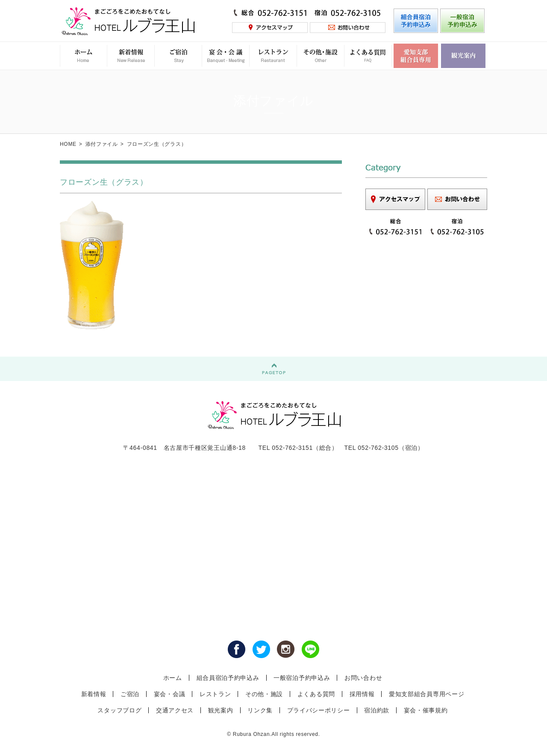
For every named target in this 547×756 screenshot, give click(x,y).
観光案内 (221, 710)
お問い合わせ (363, 678)
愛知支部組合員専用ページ (426, 694)
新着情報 (94, 694)
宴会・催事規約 (426, 710)
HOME (68, 144)
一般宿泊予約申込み (302, 678)
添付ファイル (102, 144)
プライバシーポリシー (319, 710)
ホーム (173, 678)
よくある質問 (316, 694)
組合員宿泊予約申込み (228, 678)
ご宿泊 (130, 694)
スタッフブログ (119, 710)
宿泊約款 (377, 710)
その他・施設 (264, 694)
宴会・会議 (170, 694)
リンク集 (260, 710)
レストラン (215, 694)
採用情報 (362, 694)
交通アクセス (175, 710)
